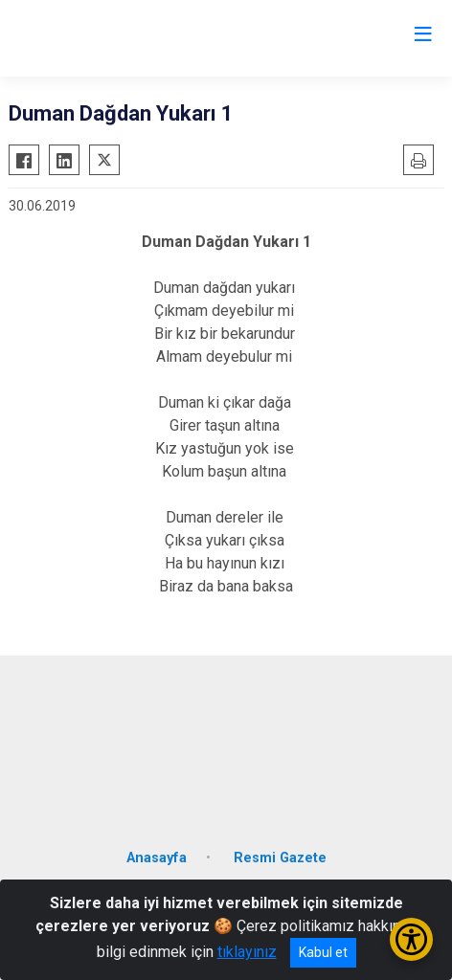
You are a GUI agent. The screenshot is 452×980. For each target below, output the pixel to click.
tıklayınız (247, 952)
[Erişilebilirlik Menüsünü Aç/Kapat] (411, 939)
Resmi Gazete (280, 858)
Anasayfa (157, 858)
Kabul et (323, 952)
